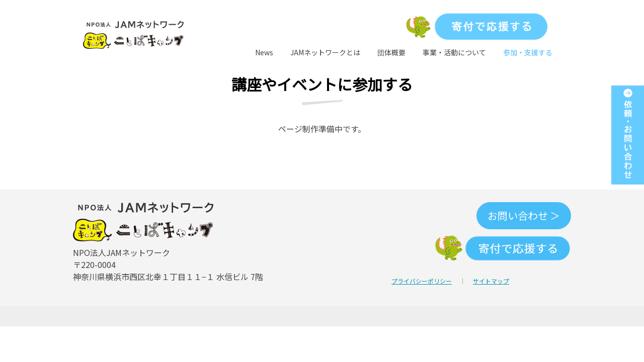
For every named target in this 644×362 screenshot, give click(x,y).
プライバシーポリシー (422, 281)
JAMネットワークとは (325, 52)
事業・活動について (454, 52)
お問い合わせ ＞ (524, 215)
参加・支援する (528, 52)
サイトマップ (491, 281)
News (264, 52)
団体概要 (391, 52)
